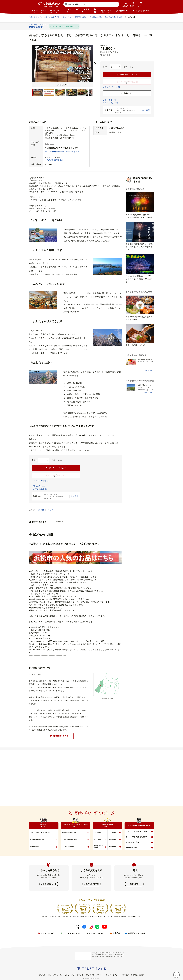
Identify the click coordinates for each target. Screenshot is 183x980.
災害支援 (117, 933)
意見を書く (134, 884)
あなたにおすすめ (83, 11)
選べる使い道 (110, 100)
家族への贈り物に (132, 848)
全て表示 (146, 110)
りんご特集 (98, 840)
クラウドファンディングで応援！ (137, 831)
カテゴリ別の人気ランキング (40, 832)
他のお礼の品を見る (55, 160)
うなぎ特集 (98, 832)
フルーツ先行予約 (68, 847)
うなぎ (51, 510)
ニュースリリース (55, 975)
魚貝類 (41, 510)
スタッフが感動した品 (70, 840)
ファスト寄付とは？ (113, 87)
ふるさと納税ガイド (49, 884)
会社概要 (42, 975)
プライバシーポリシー (95, 975)
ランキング (68, 11)
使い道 (107, 11)
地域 (55, 11)
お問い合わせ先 (111, 103)
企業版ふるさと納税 (137, 933)
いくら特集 (113, 832)
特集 (95, 11)
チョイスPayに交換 (132, 842)
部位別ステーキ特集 (98, 847)
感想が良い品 (35, 847)
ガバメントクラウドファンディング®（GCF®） (84, 933)
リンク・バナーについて (74, 975)
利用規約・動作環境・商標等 (133, 975)
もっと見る (149, 370)
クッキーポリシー (113, 975)
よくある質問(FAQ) (91, 884)
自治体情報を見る (59, 736)
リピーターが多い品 (37, 840)
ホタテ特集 (113, 840)
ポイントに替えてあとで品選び (136, 837)
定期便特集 (113, 847)
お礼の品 (39, 11)
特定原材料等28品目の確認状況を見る (63, 152)
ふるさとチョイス (48, 933)
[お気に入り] (176, 975)
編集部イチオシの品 (69, 832)
